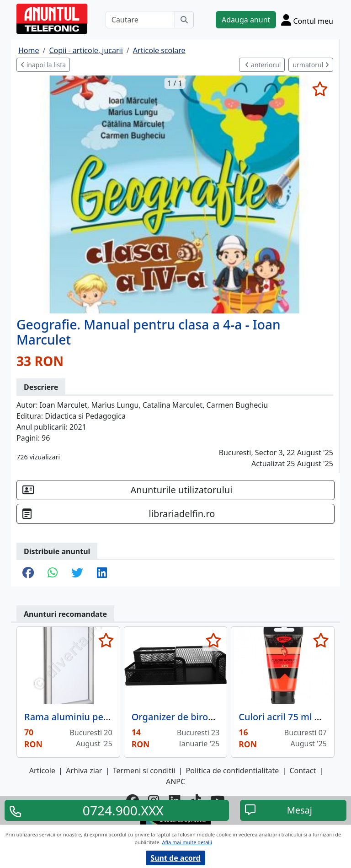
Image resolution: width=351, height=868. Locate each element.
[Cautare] (140, 20)
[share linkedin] (102, 573)
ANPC (175, 782)
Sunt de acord (175, 858)
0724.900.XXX (123, 810)
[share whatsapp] (53, 573)
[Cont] (307, 20)
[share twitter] (77, 573)
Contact (303, 771)
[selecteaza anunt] (320, 89)
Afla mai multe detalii (187, 842)
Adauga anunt (246, 20)
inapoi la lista (43, 65)
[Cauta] (184, 20)
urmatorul (311, 65)
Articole (42, 771)
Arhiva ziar (84, 771)
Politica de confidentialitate (233, 771)
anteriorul (263, 65)
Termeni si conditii (144, 771)
